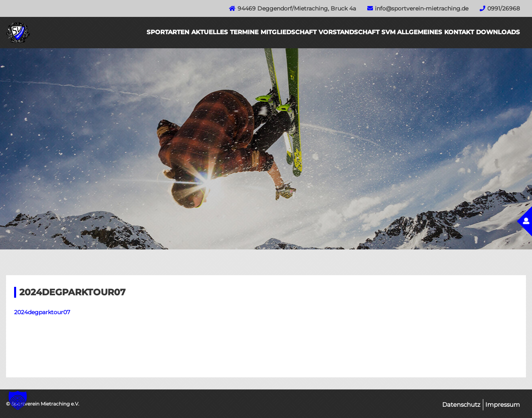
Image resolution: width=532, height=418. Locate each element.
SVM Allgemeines (412, 32)
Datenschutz (461, 405)
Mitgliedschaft (289, 32)
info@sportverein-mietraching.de (422, 8)
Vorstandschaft (349, 32)
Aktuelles (210, 32)
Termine (244, 32)
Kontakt (459, 32)
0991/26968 (504, 8)
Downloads (498, 32)
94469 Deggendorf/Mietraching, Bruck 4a (297, 8)
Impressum (503, 405)
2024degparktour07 (42, 312)
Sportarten (168, 32)
